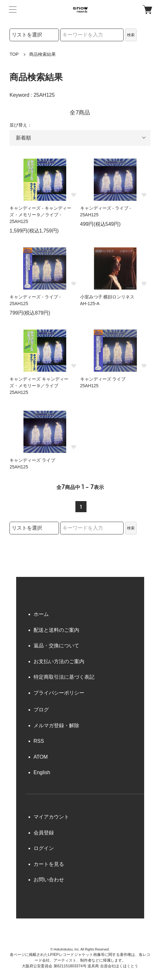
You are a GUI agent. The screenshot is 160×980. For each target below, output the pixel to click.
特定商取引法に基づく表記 (64, 677)
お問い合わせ (49, 880)
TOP (14, 54)
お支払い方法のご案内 (59, 661)
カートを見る (49, 864)
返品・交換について (56, 646)
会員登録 (44, 833)
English (42, 772)
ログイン (44, 848)
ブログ (41, 710)
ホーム (41, 614)
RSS (39, 741)
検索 (131, 35)
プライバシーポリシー (59, 693)
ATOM (41, 757)
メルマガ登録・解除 (56, 725)
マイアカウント (51, 817)
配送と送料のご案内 (56, 630)
